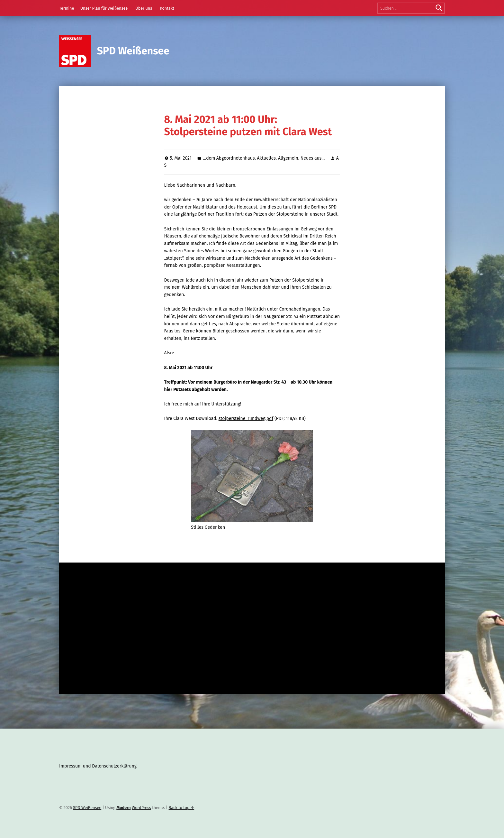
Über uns (144, 8)
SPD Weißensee (133, 51)
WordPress (141, 808)
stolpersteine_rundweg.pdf (246, 419)
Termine (67, 8)
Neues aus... (313, 158)
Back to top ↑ (182, 808)
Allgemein (288, 158)
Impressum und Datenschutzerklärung (98, 766)
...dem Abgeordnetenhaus (229, 158)
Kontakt (167, 8)
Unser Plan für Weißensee (104, 8)
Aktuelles (266, 158)
